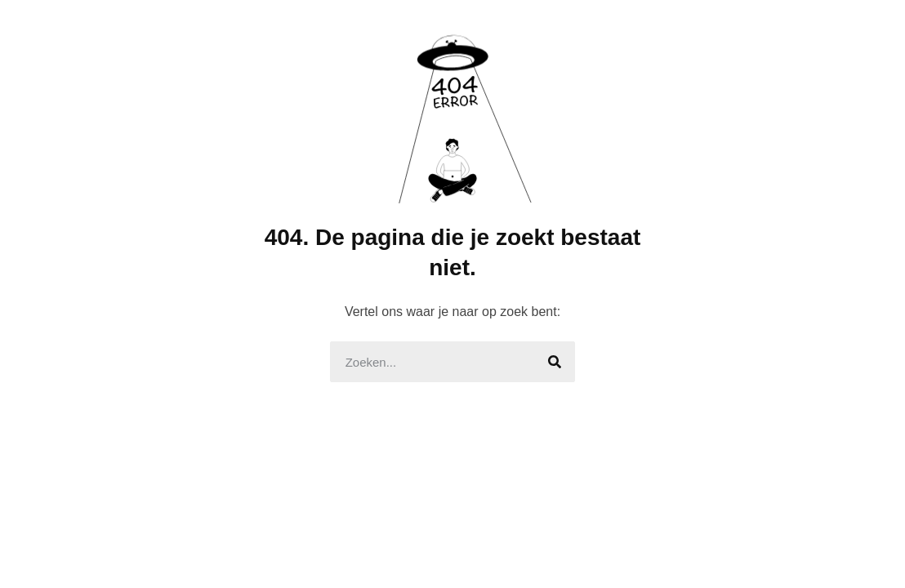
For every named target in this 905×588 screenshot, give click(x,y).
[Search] (555, 362)
